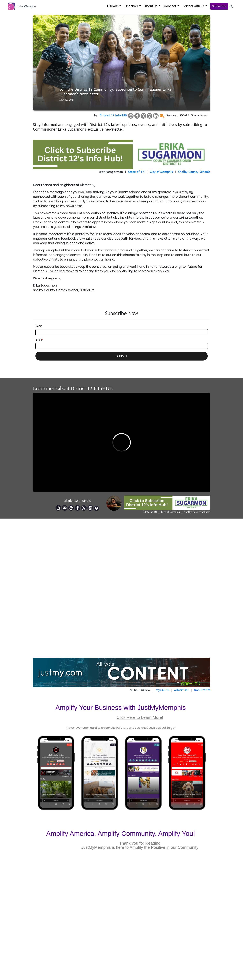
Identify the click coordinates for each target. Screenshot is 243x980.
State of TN (136, 172)
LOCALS (113, 6)
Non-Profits (202, 690)
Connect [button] (170, 6)
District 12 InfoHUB (113, 115)
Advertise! (181, 690)
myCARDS (162, 690)
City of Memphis (161, 172)
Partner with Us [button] (194, 6)
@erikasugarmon (111, 172)
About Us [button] (151, 6)
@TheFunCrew (140, 690)
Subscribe (219, 6)
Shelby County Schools (194, 172)
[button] (96, 508)
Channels (132, 6)
